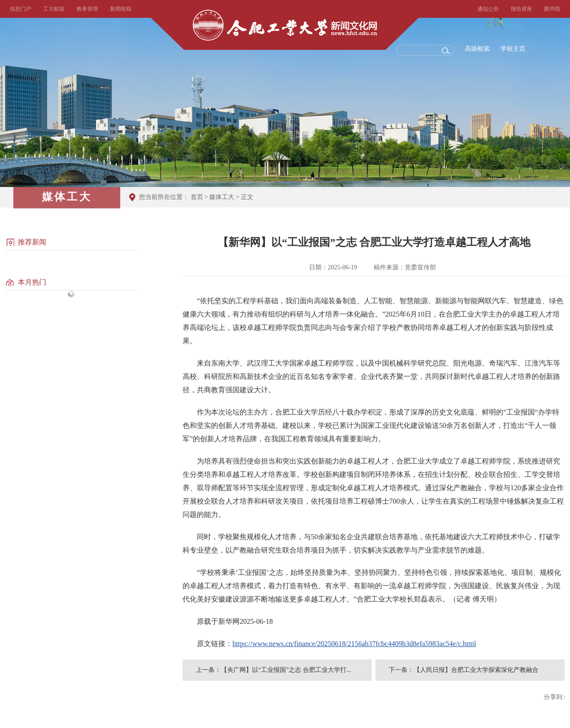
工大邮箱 (54, 9)
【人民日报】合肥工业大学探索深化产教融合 (476, 670)
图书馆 (552, 9)
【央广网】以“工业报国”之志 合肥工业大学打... (286, 670)
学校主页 (513, 49)
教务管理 (87, 9)
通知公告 (488, 9)
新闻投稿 (121, 9)
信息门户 (20, 9)
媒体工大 (222, 197)
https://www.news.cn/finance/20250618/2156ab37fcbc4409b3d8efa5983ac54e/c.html (354, 644)
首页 (197, 197)
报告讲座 (521, 9)
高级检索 (477, 49)
